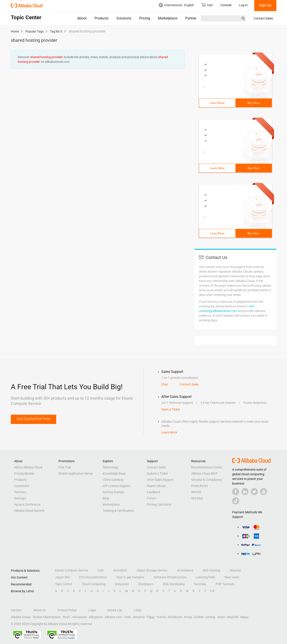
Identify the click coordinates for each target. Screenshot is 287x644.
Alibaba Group (21, 617)
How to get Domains (130, 577)
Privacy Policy (67, 610)
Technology (111, 467)
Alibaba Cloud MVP (204, 473)
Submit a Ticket (157, 473)
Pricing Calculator (159, 504)
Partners (192, 18)
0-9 (212, 591)
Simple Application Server (76, 473)
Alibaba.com (113, 617)
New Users (232, 577)
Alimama (139, 617)
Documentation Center (207, 467)
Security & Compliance (206, 480)
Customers (22, 486)
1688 (127, 617)
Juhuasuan (79, 617)
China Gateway (113, 480)
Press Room (199, 486)
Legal (92, 610)
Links (138, 610)
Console (226, 5)
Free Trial (65, 467)
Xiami (221, 617)
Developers (146, 584)
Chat (165, 384)
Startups (20, 498)
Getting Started (113, 492)
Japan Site (62, 577)
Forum (151, 498)
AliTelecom (175, 617)
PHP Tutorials (225, 584)
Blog (106, 498)
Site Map (197, 498)
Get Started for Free (34, 419)
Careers (16, 610)
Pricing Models (24, 473)
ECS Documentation (93, 577)
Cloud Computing (94, 584)
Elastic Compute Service (71, 570)
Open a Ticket (171, 409)
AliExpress (96, 617)
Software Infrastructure (170, 577)
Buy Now (253, 103)
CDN (100, 570)
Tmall (66, 617)
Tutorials (200, 584)
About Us (39, 610)
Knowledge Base (114, 473)
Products (101, 18)
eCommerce (185, 570)
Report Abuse (156, 486)
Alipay (244, 617)
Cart (207, 5)
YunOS (161, 617)
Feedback (154, 492)
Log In (243, 5)
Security (235, 570)
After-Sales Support (160, 480)
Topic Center (64, 584)
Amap (188, 617)
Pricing (145, 18)
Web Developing (174, 584)
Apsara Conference (27, 504)
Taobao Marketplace (46, 617)
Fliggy (151, 617)
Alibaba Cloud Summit (29, 511)
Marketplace (168, 18)
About (82, 18)
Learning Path (205, 577)
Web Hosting (211, 570)
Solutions (124, 18)
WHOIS (196, 492)
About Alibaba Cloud (28, 467)
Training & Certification (118, 511)
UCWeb (199, 617)
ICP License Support (117, 486)
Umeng (210, 617)
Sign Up (265, 5)
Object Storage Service (152, 570)
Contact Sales (263, 18)
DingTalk (232, 617)
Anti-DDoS (120, 570)
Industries (122, 584)
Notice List (115, 610)
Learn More (217, 103)
